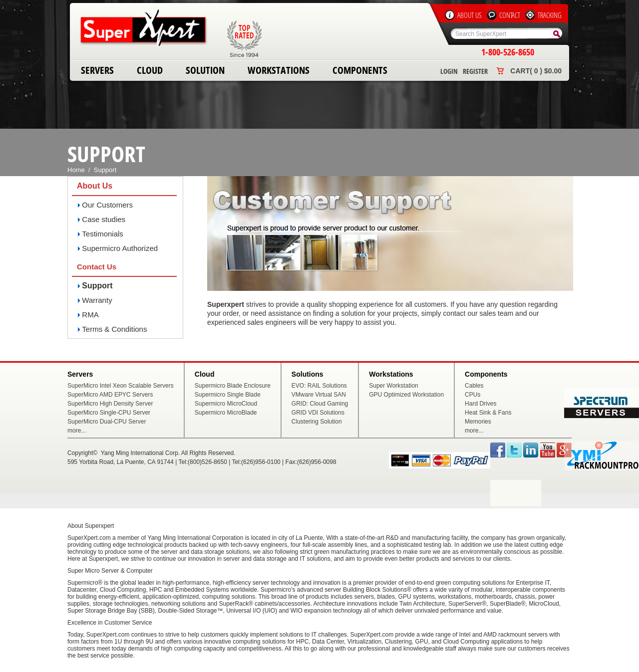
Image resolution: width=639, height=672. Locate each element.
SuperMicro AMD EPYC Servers (110, 395)
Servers (97, 70)
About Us (470, 15)
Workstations (279, 70)
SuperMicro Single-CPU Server (109, 413)
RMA (90, 315)
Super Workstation (394, 386)
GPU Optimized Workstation (406, 395)
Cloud (150, 70)
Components (360, 70)
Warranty (97, 300)
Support (97, 286)
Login (449, 71)
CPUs (473, 395)
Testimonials (103, 234)
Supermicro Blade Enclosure (233, 386)
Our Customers (107, 205)
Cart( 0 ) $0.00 (536, 71)
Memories (478, 422)
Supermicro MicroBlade (226, 413)
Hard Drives (480, 404)
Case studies (104, 219)
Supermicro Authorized (120, 248)
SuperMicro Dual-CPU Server (107, 422)
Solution (205, 70)
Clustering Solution (317, 422)
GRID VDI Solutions (318, 413)
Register (475, 71)
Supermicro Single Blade (228, 395)
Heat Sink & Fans (488, 413)
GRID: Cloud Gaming (320, 404)
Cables (474, 386)
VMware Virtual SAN (319, 395)
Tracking (550, 15)
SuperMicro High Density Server (110, 404)
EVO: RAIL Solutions (319, 386)
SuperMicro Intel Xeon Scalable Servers (121, 386)
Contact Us (97, 267)
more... (77, 431)
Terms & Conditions (114, 329)
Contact (510, 15)
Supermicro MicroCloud (226, 404)
